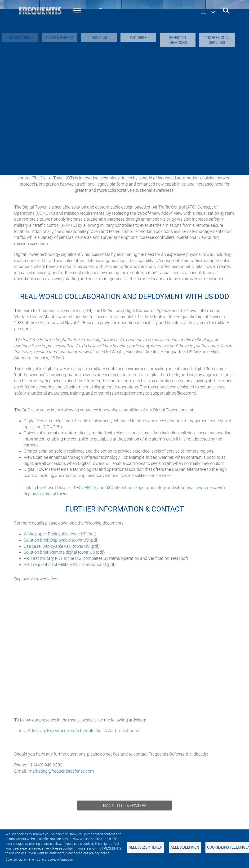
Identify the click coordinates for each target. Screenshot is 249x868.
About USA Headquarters (79, 85)
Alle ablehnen (185, 847)
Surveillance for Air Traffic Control (123, 96)
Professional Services (94, 108)
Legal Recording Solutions (195, 96)
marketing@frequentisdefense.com (61, 771)
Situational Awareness (192, 85)
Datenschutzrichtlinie (20, 860)
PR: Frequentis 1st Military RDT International (65, 564)
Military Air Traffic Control (49, 96)
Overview (36, 85)
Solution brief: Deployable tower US (56, 540)
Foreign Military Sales (147, 108)
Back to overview (124, 806)
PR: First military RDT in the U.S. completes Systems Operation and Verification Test (101, 558)
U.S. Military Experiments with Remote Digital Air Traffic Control (82, 731)
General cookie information (55, 860)
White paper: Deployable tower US (55, 534)
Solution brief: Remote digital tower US (59, 552)
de (203, 12)
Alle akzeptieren (145, 847)
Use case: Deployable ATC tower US (57, 546)
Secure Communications (137, 85)
